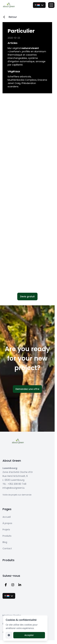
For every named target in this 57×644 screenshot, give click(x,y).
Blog (5, 542)
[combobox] (39, 5)
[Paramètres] (9, 635)
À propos (7, 523)
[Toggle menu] (51, 5)
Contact (7, 548)
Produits (7, 536)
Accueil (7, 517)
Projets (6, 530)
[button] (27, 297)
